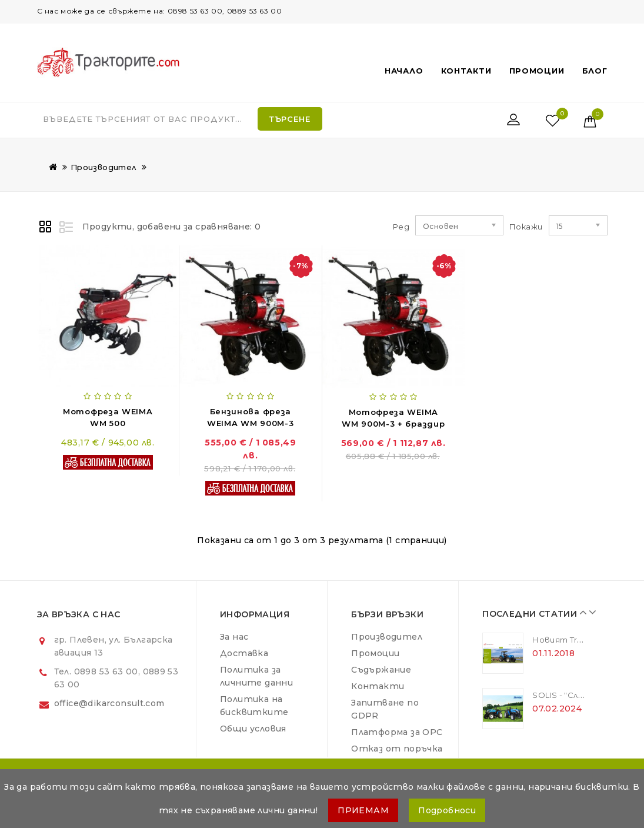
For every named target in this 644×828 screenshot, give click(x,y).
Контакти (466, 71)
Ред (401, 227)
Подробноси (447, 810)
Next (589, 612)
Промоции (537, 71)
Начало (404, 71)
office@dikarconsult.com (109, 703)
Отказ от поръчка (397, 749)
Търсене (290, 119)
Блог (595, 71)
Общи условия (253, 729)
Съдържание (381, 670)
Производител (104, 167)
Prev (580, 612)
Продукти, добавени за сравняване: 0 (172, 227)
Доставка (244, 653)
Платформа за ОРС (397, 732)
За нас (234, 637)
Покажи (514, 227)
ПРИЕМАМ (363, 810)
